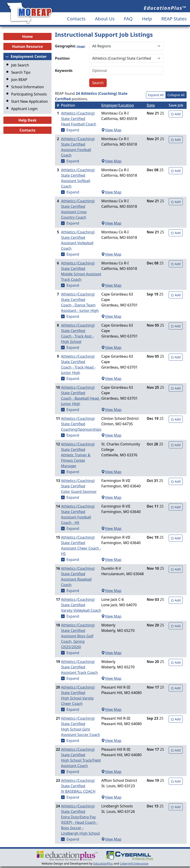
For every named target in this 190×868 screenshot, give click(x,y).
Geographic (70, 46)
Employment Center (29, 56)
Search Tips (21, 72)
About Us (105, 19)
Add (176, 114)
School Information (28, 87)
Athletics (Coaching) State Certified (81, 119)
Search (98, 83)
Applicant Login (24, 109)
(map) (81, 46)
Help (147, 19)
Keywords (64, 71)
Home (27, 37)
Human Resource (27, 46)
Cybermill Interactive (134, 863)
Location (126, 105)
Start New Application (30, 101)
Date (151, 105)
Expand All (156, 95)
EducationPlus (103, 863)
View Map (111, 130)
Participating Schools (29, 94)
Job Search (20, 65)
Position (62, 58)
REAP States (174, 19)
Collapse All (176, 95)
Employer (109, 105)
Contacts (76, 19)
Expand (73, 130)
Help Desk (27, 120)
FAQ (128, 19)
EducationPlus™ (165, 8)
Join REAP (19, 80)
